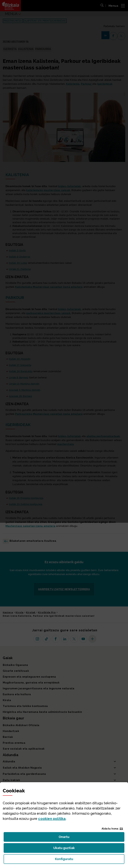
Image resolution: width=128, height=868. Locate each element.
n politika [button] (52, 819)
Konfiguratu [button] (83, 860)
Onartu (68, 838)
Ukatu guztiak (65, 849)
